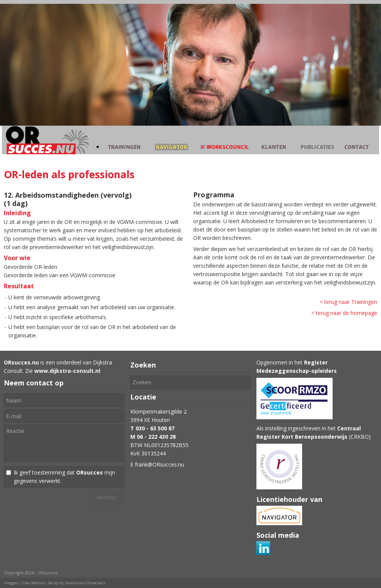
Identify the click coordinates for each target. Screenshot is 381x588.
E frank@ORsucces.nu (157, 464)
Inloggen (11, 583)
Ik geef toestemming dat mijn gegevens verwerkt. (64, 477)
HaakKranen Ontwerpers (85, 583)
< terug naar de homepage (344, 313)
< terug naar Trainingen (348, 302)
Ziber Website (33, 583)
